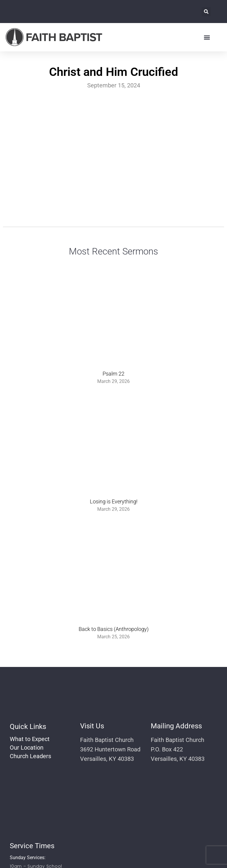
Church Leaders (30, 756)
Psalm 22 (113, 374)
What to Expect (30, 739)
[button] (206, 12)
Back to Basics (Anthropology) (114, 629)
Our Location (27, 748)
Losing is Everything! (114, 501)
